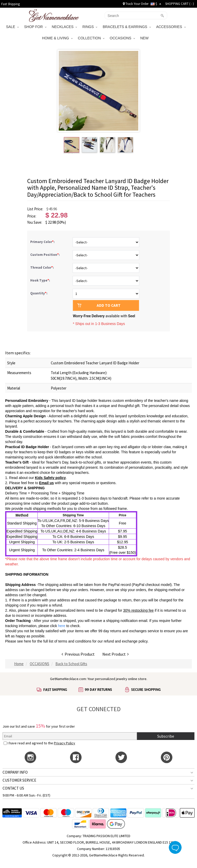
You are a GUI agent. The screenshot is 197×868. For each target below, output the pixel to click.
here (27, 641)
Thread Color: (42, 268)
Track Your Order (136, 4)
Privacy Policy (65, 743)
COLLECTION (91, 38)
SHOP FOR (35, 27)
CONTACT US (13, 788)
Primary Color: (43, 242)
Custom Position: (45, 255)
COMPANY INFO (15, 772)
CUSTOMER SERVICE (19, 780)
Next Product (116, 654)
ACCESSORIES (171, 27)
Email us (46, 483)
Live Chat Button (175, 847)
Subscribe (166, 736)
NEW (145, 38)
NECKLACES (65, 27)
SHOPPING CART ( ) (180, 4)
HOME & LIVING (57, 38)
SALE (12, 27)
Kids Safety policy (50, 478)
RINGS (90, 27)
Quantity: (39, 293)
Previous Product (78, 654)
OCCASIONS (122, 38)
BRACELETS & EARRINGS (127, 27)
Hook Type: (41, 280)
